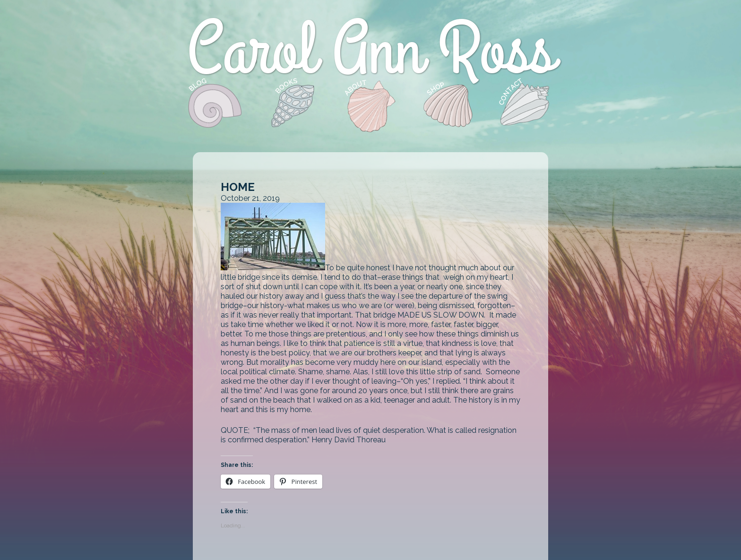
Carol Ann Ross (371, 52)
